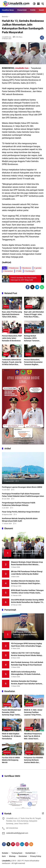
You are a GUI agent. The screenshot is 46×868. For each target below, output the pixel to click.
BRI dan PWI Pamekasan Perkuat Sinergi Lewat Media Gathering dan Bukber (27, 573)
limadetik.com (7, 37)
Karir (4, 856)
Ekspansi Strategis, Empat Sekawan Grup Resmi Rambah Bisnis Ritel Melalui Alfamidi (27, 563)
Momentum (9, 271)
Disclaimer (23, 856)
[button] (34, 4)
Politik (19, 271)
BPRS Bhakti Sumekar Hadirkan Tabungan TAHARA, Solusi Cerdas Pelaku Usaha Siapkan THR (27, 592)
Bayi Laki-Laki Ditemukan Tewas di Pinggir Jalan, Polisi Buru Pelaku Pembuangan (34, 314)
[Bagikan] (42, 38)
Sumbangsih (30, 271)
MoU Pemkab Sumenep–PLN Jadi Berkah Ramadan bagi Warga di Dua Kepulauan (27, 664)
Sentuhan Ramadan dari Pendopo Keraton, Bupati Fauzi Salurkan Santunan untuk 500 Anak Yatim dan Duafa (27, 683)
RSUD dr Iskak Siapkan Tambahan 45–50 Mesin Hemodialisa (11, 736)
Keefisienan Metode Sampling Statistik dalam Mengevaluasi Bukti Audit (20, 520)
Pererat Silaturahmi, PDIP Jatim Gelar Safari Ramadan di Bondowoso (12, 338)
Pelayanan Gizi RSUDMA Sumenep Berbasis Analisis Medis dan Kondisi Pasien (34, 760)
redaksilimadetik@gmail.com (17, 833)
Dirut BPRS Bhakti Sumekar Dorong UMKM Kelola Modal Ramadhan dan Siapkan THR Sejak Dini (27, 601)
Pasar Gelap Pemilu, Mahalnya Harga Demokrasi (21, 512)
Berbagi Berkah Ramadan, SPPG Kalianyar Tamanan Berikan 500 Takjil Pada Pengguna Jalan (33, 338)
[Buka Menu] (38, 4)
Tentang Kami (17, 853)
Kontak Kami (30, 853)
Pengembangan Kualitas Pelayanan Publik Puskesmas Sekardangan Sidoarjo (19, 504)
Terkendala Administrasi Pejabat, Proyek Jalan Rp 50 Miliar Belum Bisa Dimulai (12, 362)
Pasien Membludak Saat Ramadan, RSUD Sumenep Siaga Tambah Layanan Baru (11, 712)
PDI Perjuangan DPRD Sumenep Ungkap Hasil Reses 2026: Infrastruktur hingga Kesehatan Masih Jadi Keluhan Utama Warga (26, 645)
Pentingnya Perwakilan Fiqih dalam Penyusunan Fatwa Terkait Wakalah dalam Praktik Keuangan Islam (23, 495)
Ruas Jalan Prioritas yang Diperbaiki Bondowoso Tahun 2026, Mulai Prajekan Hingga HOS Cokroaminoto (12, 314)
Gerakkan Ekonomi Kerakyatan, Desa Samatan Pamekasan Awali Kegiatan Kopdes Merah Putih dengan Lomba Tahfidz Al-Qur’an (25, 582)
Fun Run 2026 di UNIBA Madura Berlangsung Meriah (11, 760)
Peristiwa (29, 307)
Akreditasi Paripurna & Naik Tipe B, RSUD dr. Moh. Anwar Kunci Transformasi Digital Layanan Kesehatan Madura (33, 736)
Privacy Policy (36, 856)
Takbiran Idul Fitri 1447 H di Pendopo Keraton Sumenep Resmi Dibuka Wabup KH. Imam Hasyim (26, 654)
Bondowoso (14, 268)
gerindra (38, 268)
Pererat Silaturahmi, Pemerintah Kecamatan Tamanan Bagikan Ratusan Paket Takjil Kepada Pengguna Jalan (34, 362)
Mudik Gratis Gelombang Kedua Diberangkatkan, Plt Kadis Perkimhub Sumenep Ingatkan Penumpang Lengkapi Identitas (27, 673)
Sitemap (12, 856)
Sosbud (28, 331)
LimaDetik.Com (22, 68)
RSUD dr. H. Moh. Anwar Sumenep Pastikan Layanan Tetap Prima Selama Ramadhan (33, 712)
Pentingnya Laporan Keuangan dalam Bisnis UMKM (22, 487)
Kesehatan (7, 705)
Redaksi (5, 853)
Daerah (6, 307)
